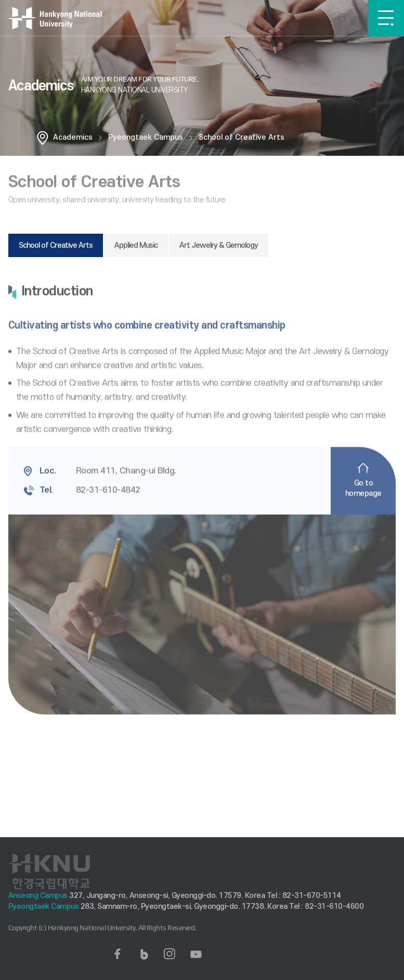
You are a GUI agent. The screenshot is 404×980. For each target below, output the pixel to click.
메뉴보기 (386, 18)
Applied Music (136, 245)
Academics (73, 137)
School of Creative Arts (242, 137)
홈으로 (43, 138)
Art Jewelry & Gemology (219, 245)
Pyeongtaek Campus (146, 137)
